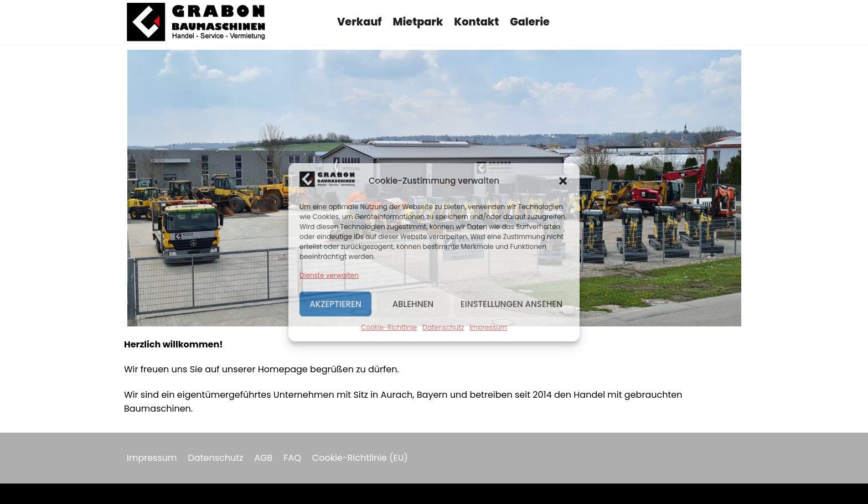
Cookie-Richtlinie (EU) (360, 458)
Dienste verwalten (329, 275)
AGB (263, 458)
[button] (563, 181)
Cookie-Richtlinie (389, 327)
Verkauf (360, 22)
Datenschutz (443, 327)
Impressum (488, 327)
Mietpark (418, 22)
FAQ (292, 458)
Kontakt (476, 22)
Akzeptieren (335, 304)
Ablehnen (413, 304)
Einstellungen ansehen (512, 304)
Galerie (530, 22)
